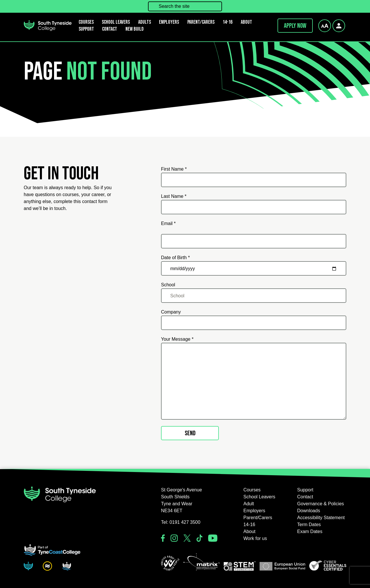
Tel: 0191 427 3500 (181, 522)
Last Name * (174, 196)
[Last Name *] (254, 207)
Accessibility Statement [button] (321, 518)
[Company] (254, 323)
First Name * (174, 169)
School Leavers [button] (259, 497)
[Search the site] (185, 6)
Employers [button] (169, 22)
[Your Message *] (254, 381)
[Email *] (254, 241)
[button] (170, 563)
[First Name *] (254, 180)
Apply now (295, 26)
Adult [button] (249, 504)
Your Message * (177, 339)
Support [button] (86, 29)
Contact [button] (110, 29)
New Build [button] (135, 29)
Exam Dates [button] (310, 531)
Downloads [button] (309, 511)
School (168, 285)
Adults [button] (145, 22)
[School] (254, 296)
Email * (168, 223)
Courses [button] (252, 490)
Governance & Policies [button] (321, 504)
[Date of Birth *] (254, 268)
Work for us (255, 538)
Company (171, 312)
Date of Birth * (175, 258)
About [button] (246, 22)
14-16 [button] (227, 22)
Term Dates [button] (309, 525)
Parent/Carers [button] (201, 22)
